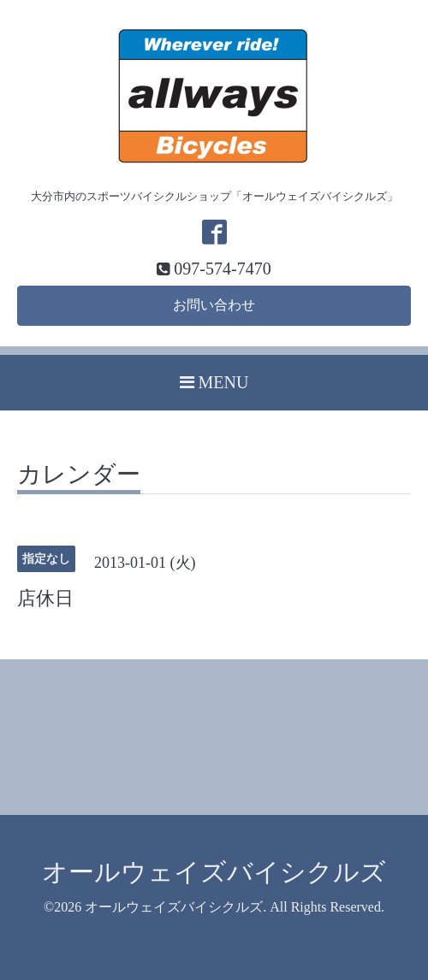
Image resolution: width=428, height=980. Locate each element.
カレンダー (79, 475)
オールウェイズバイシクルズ (214, 872)
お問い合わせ (214, 305)
